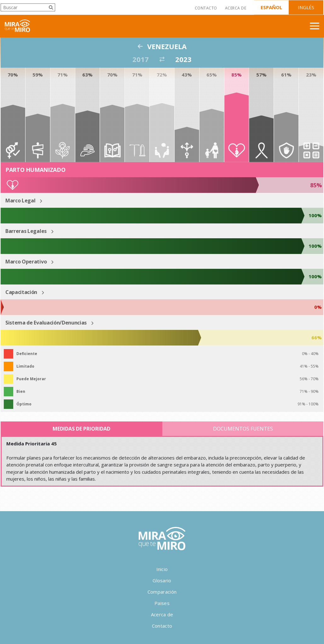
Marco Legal (20, 201)
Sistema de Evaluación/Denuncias (46, 323)
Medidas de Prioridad (81, 429)
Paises (162, 603)
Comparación (162, 592)
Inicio (162, 569)
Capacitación (21, 292)
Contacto (206, 8)
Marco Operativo (26, 262)
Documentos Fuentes (243, 429)
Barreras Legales (26, 231)
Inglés (306, 7)
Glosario (162, 580)
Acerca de (236, 8)
